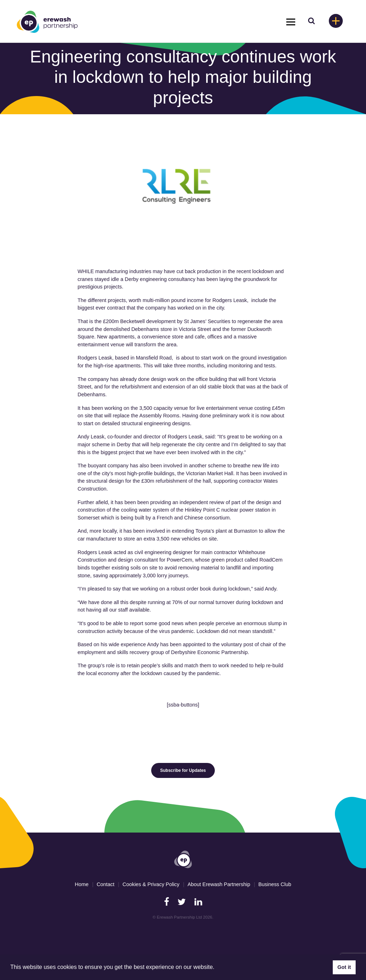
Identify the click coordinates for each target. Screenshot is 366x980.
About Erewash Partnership (219, 884)
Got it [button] (344, 967)
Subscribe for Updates (183, 770)
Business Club (275, 884)
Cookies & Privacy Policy (151, 884)
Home (81, 884)
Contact (105, 884)
